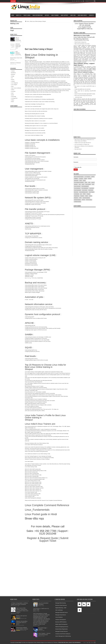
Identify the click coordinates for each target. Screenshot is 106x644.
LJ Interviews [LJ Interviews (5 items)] (77, 194)
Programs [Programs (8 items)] (82, 196)
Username (76, 157)
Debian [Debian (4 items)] (86, 179)
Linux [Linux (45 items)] (93, 184)
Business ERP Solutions (61, 622)
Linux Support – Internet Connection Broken (44, 634)
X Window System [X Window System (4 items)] (77, 202)
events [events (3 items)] (84, 181)
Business (13, 74)
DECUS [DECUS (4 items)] (90, 179)
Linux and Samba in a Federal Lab (82, 144)
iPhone (13, 80)
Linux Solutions (59, 617)
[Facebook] (80, 604)
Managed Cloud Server (61, 615)
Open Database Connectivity (18, 53)
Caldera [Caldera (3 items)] (93, 177)
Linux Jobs (73, 15)
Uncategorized (14, 98)
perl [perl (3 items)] (81, 194)
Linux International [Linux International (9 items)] (78, 190)
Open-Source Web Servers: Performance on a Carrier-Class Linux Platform (32, 1)
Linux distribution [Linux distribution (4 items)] (77, 188)
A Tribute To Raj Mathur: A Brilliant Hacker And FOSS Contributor (20, 604)
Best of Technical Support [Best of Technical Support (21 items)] (79, 177)
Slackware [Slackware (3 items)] (76, 198)
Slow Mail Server (78, 149)
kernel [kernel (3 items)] (83, 184)
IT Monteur (55, 642)
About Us (19, 15)
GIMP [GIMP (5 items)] (86, 182)
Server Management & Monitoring (63, 636)
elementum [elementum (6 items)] (76, 181)
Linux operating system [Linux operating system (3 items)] (84, 192)
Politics (13, 90)
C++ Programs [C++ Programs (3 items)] (87, 177)
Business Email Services (61, 605)
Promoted (13, 91)
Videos (13, 100)
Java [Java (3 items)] (80, 184)
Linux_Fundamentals (37, 510)
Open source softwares (16, 88)
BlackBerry (14, 73)
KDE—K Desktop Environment (18, 39)
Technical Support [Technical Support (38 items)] (77, 200)
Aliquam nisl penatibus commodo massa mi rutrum (22, 623)
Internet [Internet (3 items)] (93, 182)
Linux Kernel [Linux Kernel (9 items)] (91, 190)
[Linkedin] (84, 604)
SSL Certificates (59, 610)
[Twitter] (80, 610)
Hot (12, 78)
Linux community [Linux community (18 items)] (77, 186)
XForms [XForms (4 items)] (83, 200)
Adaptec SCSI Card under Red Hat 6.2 (83, 143)
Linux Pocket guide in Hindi (41, 514)
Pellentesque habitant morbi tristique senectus (22, 628)
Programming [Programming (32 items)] (77, 196)
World (12, 102)
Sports (13, 95)
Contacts (91, 15)
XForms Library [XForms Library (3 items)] (89, 200)
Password (76, 162)
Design (13, 76)
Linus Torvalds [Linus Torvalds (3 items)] (88, 184)
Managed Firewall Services (62, 631)
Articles (47, 15)
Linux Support (64, 15)
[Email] (89, 604)
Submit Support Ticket (54, 539)
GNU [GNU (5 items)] (89, 182)
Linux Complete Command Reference (47, 505)
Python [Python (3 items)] (87, 196)
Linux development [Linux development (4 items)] (85, 186)
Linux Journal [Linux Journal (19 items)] (85, 190)
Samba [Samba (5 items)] (91, 196)
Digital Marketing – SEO (61, 608)
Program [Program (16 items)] (88, 194)
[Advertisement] (69, 8)
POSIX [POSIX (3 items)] (84, 194)
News (12, 86)
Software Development (61, 620)
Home (13, 15)
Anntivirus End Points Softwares (63, 634)
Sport (12, 93)
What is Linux (27, 15)
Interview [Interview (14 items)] (76, 184)
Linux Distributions (38, 15)
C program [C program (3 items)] (81, 179)
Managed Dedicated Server (62, 612)
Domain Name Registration (62, 629)
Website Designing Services (62, 627)
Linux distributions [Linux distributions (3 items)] (85, 188)
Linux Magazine (15, 83)
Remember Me (77, 167)
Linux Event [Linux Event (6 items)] (92, 188)
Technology (14, 97)
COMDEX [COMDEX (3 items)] (76, 179)
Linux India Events (82, 15)
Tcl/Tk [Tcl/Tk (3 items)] (80, 198)
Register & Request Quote (42, 538)
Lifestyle (13, 81)
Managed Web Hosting (61, 603)
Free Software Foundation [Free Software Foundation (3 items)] (79, 182)
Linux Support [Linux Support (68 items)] (92, 192)
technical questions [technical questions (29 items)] (86, 198)
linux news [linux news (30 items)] (76, 192)
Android (13, 71)
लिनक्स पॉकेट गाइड (34, 519)
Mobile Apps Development (61, 624)
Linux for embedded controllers (43, 604)
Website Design (40, 642)
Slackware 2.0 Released (15, 63)
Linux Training (55, 15)
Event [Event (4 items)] (81, 181)
